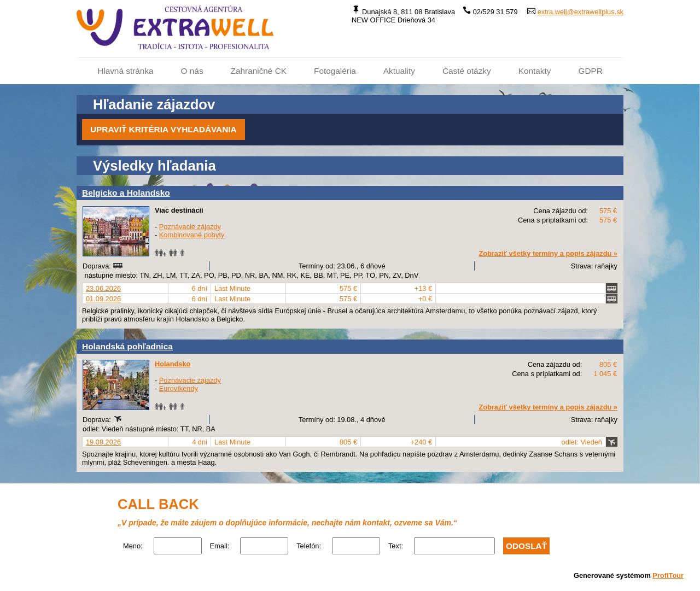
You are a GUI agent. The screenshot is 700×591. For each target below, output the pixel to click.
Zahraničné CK (259, 71)
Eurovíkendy (179, 388)
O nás (192, 71)
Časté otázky (467, 71)
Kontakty (535, 71)
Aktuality (399, 71)
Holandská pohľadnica (127, 346)
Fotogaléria (335, 71)
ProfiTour (668, 575)
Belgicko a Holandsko (126, 193)
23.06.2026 (103, 288)
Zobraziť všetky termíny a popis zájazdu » (548, 253)
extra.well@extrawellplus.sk (581, 12)
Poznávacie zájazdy (190, 227)
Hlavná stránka (125, 71)
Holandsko (173, 364)
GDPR (590, 71)
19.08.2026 (103, 442)
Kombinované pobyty (192, 235)
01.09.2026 (103, 299)
